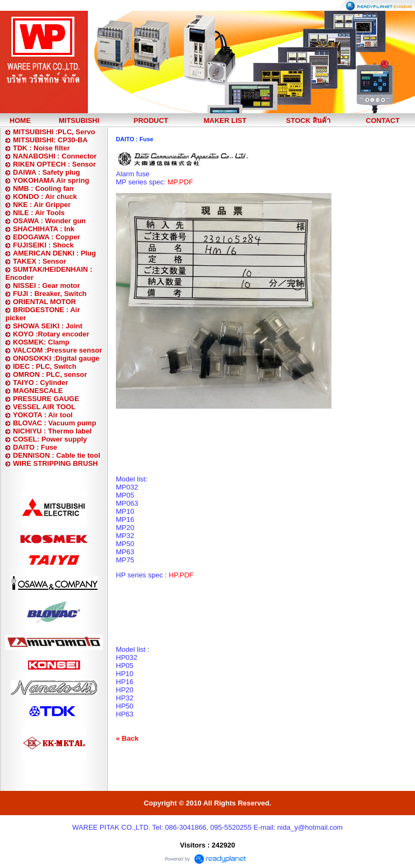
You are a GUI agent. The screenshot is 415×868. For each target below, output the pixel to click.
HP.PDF (181, 575)
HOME (20, 120)
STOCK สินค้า (308, 120)
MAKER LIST (225, 120)
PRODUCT (151, 120)
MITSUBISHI (79, 120)
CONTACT (383, 120)
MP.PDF (180, 182)
